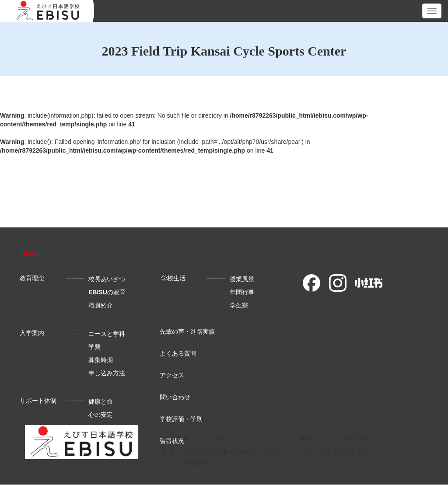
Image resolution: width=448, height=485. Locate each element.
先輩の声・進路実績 (187, 331)
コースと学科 (107, 334)
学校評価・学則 (181, 419)
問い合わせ (175, 397)
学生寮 (239, 305)
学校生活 (173, 278)
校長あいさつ (107, 279)
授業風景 (242, 279)
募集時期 (101, 360)
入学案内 (32, 333)
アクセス (172, 375)
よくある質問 (178, 353)
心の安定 (101, 415)
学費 (94, 347)
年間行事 (242, 292)
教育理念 (32, 278)
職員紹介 (101, 305)
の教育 (107, 292)
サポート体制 (38, 401)
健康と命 (101, 401)
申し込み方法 (107, 373)
